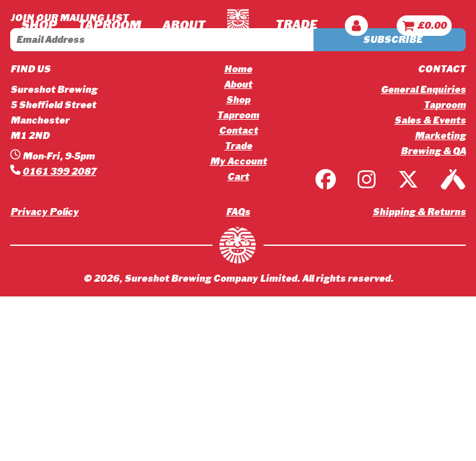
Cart (238, 177)
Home (238, 69)
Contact (238, 131)
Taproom (238, 115)
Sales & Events (430, 120)
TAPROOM (109, 26)
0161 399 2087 (59, 172)
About (238, 85)
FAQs (238, 212)
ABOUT (183, 26)
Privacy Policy (44, 212)
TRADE (296, 25)
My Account (238, 161)
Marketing (440, 136)
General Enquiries (423, 90)
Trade (238, 146)
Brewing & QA (433, 151)
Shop (38, 26)
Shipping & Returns (419, 212)
